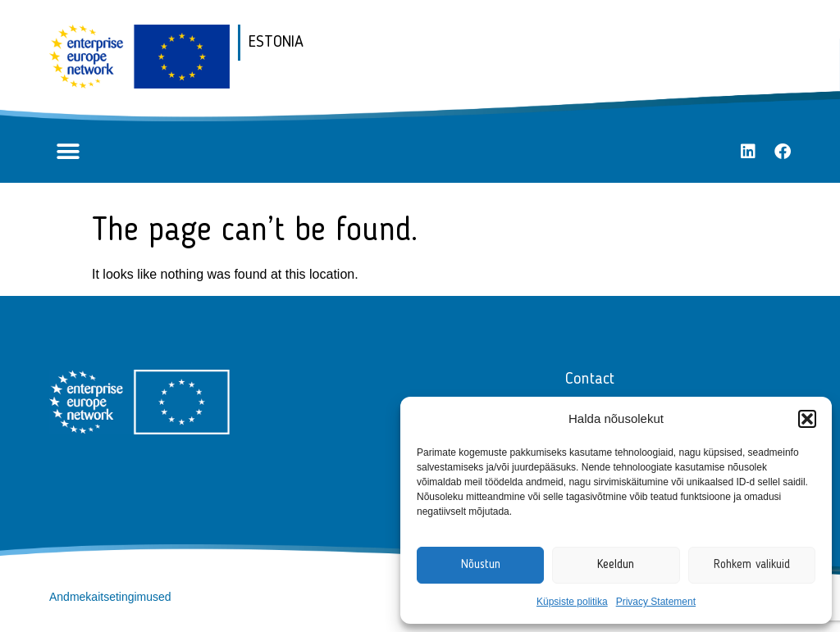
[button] (807, 419)
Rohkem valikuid (752, 565)
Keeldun (616, 565)
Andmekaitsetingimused (110, 597)
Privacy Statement (656, 602)
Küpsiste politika (572, 602)
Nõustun (481, 565)
